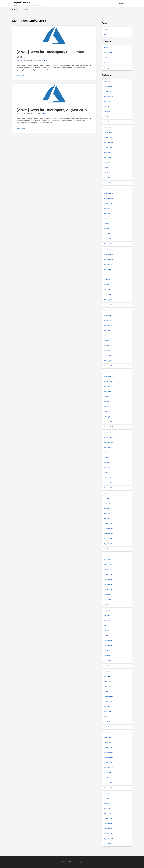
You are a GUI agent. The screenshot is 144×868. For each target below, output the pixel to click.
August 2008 (108, 793)
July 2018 (107, 274)
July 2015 (107, 452)
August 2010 (108, 712)
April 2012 (107, 620)
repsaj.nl (122, 3)
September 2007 (109, 839)
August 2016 (108, 391)
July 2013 (107, 549)
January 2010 (108, 747)
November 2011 (109, 646)
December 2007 (109, 823)
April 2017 (107, 351)
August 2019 (108, 213)
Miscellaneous (108, 53)
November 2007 (109, 829)
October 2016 (108, 381)
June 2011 (107, 671)
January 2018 (108, 305)
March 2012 (107, 625)
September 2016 (109, 386)
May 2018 (107, 285)
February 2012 (108, 630)
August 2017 (108, 330)
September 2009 (109, 768)
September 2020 (109, 152)
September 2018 (109, 264)
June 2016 (107, 396)
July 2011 (107, 666)
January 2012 (108, 635)
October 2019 (108, 203)
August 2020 (108, 157)
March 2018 (107, 295)
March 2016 (107, 412)
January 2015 (108, 478)
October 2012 (108, 590)
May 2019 (107, 229)
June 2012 (107, 610)
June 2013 (107, 554)
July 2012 (107, 605)
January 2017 (108, 366)
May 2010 (107, 727)
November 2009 (109, 757)
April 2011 (107, 676)
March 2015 (107, 473)
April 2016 (107, 407)
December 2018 (109, 254)
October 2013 (108, 539)
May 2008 (107, 803)
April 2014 (107, 513)
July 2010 (107, 717)
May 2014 (107, 508)
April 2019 (107, 234)
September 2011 (109, 656)
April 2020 (107, 178)
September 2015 (109, 442)
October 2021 (108, 91)
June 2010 (107, 722)
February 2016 (108, 417)
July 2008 (107, 798)
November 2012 (109, 585)
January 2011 (108, 691)
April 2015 (107, 468)
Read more (21, 75)
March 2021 (107, 127)
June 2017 (107, 341)
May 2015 (107, 463)
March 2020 (107, 183)
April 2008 (107, 808)
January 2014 (108, 524)
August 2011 (108, 661)
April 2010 (107, 732)
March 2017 (107, 356)
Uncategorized (108, 68)
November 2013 (109, 534)
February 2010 (108, 742)
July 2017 (107, 335)
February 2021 (108, 132)
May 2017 (107, 346)
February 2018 (108, 300)
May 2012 (107, 615)
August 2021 (108, 102)
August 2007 (108, 844)
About (106, 29)
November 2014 (109, 483)
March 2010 (107, 737)
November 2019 (109, 198)
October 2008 (108, 788)
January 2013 (108, 574)
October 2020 (108, 147)
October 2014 (108, 488)
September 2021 (109, 96)
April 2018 (107, 290)
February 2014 (108, 518)
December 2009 (109, 752)
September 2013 (109, 544)
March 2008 (107, 813)
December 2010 (109, 696)
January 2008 (108, 818)
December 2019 (109, 193)
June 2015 (107, 457)
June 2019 (107, 224)
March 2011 (107, 681)
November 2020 (109, 142)
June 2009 (107, 778)
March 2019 (107, 239)
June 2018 (107, 279)
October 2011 (108, 651)
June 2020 (107, 168)
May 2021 (107, 117)
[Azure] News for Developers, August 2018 (52, 110)
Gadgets (106, 48)
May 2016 (107, 402)
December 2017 (109, 310)
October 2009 (108, 762)
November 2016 (109, 376)
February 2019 (108, 244)
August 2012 (108, 600)
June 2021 (107, 112)
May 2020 (107, 173)
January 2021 (108, 137)
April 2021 (107, 122)
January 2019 (108, 249)
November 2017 (109, 315)
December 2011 (109, 640)
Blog (105, 34)
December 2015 (109, 427)
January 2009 (108, 783)
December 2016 (109, 371)
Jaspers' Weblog (22, 2)
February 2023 (108, 81)
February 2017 (108, 361)
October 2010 (108, 701)
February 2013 (108, 569)
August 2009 (108, 773)
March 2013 (107, 564)
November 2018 (109, 259)
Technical (20, 61)
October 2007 (108, 834)
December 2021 (109, 86)
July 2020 (107, 163)
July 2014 (107, 498)
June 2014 (107, 503)
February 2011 (108, 686)
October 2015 (108, 437)
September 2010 (109, 707)
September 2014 (109, 493)
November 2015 (109, 432)
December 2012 (109, 579)
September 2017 (109, 325)
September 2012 (109, 595)
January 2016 (108, 422)
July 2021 (107, 107)
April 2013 (107, 559)
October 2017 (108, 320)
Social (106, 58)
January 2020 (108, 188)
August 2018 (108, 269)
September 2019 (109, 208)
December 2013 (109, 529)
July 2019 (107, 218)
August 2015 (108, 447)
